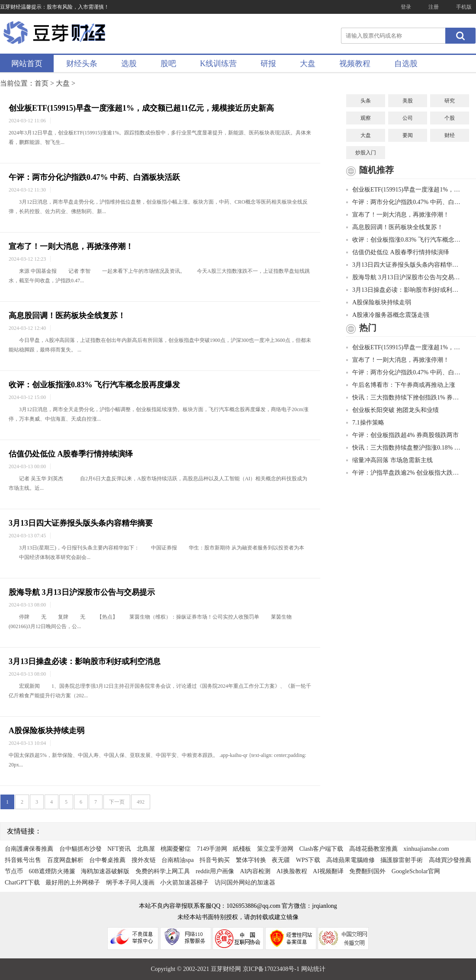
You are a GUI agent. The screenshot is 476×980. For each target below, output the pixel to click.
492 (141, 802)
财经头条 (82, 64)
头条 (366, 101)
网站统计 (313, 969)
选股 (129, 64)
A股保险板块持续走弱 (47, 731)
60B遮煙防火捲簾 (52, 871)
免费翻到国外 (367, 871)
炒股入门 (366, 153)
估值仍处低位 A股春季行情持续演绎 (71, 454)
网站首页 (27, 64)
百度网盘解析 (65, 860)
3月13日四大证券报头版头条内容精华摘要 (81, 523)
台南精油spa (178, 860)
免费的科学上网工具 (163, 871)
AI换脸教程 (292, 871)
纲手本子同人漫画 (130, 883)
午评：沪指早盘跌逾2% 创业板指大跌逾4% (405, 473)
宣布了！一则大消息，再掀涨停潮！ (71, 246)
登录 (406, 7)
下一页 (117, 802)
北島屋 (146, 849)
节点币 (14, 871)
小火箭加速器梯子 (184, 883)
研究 (450, 101)
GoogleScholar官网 (416, 871)
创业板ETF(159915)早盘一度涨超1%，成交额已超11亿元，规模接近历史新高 (141, 108)
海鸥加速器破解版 (105, 871)
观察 (366, 118)
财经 (450, 135)
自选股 (406, 64)
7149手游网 (212, 849)
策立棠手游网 (275, 849)
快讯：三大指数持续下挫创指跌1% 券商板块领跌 (405, 397)
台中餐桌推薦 (107, 860)
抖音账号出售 (23, 860)
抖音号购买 (215, 860)
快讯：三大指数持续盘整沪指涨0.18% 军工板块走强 (405, 448)
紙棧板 (242, 849)
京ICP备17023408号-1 (272, 969)
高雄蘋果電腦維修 (351, 860)
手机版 (464, 7)
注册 (434, 7)
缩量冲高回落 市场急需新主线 (389, 460)
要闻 (408, 135)
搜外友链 (144, 860)
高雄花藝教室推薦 (373, 849)
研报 (268, 64)
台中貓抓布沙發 (80, 849)
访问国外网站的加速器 (245, 883)
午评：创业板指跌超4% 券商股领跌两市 (402, 435)
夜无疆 (281, 860)
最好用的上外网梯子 (73, 883)
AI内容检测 (256, 871)
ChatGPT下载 (22, 883)
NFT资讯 (119, 849)
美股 (408, 101)
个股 (450, 118)
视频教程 (355, 64)
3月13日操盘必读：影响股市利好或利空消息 (85, 661)
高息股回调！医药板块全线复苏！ (67, 316)
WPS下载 (308, 860)
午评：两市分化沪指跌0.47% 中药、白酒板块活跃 (94, 177)
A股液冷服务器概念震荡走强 (388, 315)
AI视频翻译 (328, 871)
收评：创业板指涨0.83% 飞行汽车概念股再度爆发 (94, 385)
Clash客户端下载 (321, 849)
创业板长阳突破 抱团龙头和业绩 (392, 410)
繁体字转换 (251, 860)
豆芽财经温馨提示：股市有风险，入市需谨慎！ (55, 7)
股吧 (168, 64)
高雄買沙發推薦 (450, 860)
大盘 (308, 64)
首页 (42, 83)
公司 (408, 118)
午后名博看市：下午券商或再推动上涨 (401, 385)
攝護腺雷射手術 (402, 860)
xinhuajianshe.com (426, 849)
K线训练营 (218, 64)
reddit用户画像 (215, 871)
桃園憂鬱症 (176, 849)
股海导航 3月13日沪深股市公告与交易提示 (82, 592)
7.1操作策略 (365, 423)
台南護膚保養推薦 (29, 849)
